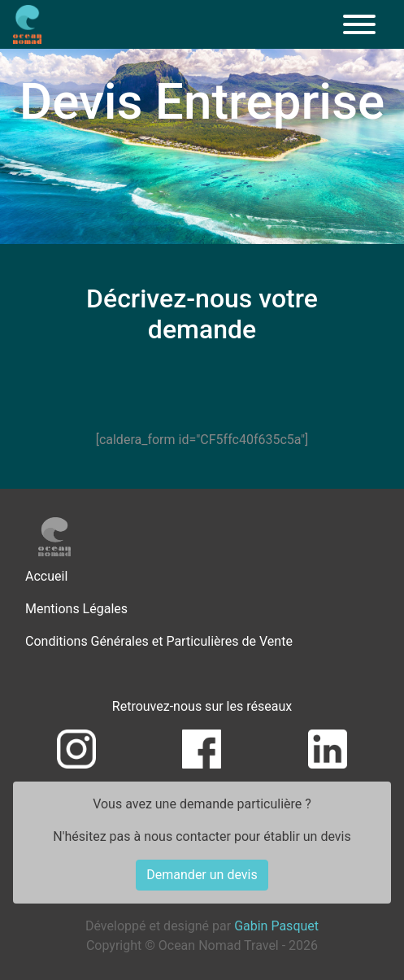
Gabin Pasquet (276, 926)
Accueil (46, 576)
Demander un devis (202, 875)
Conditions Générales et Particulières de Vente (159, 641)
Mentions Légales (76, 609)
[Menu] (359, 24)
